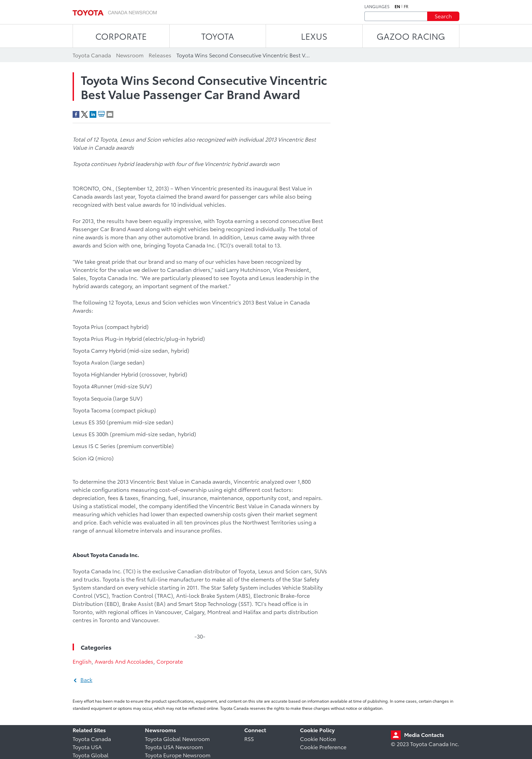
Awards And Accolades (124, 661)
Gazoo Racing (411, 36)
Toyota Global (91, 755)
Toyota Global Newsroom (177, 738)
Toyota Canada (92, 738)
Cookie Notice (318, 738)
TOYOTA (218, 36)
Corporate (170, 661)
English (82, 661)
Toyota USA (87, 747)
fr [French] (406, 6)
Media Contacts (424, 734)
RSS (249, 738)
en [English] (397, 6)
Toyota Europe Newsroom (178, 755)
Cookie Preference (323, 747)
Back (86, 679)
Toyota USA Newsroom (174, 747)
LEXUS (314, 36)
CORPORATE (121, 36)
